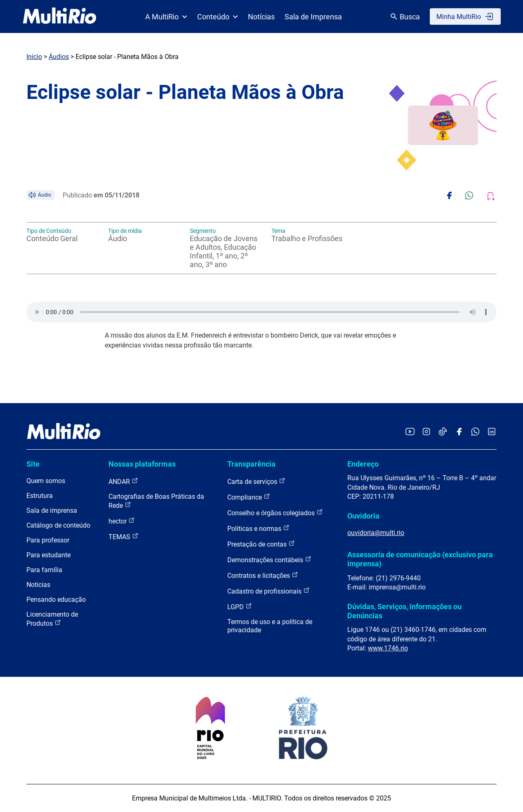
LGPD (240, 607)
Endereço (363, 464)
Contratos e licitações (263, 575)
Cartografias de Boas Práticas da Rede (156, 501)
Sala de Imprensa (313, 17)
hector (122, 521)
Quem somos (46, 481)
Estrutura (40, 496)
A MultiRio (166, 17)
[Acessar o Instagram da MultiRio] (426, 432)
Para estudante (48, 555)
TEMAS (124, 536)
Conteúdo (218, 17)
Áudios (59, 57)
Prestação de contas (261, 544)
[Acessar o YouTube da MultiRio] (410, 432)
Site (33, 464)
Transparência (251, 464)
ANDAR (123, 481)
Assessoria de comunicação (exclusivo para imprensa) (420, 559)
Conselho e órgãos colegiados (275, 513)
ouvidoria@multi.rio (376, 533)
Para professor (48, 540)
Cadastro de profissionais (269, 591)
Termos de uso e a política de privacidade (270, 626)
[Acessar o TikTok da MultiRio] (443, 432)
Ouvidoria (363, 516)
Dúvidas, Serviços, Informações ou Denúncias (404, 611)
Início (34, 57)
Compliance (249, 497)
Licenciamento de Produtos (52, 619)
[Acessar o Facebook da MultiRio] (459, 432)
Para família (44, 570)
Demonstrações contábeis (269, 560)
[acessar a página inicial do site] (60, 16)
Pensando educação (56, 600)
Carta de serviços (256, 481)
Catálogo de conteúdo (58, 525)
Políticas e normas (258, 528)
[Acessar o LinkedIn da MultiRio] (492, 432)
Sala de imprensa (52, 510)
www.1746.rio (388, 648)
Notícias (261, 17)
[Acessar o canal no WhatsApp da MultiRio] (475, 432)
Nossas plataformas (142, 464)
